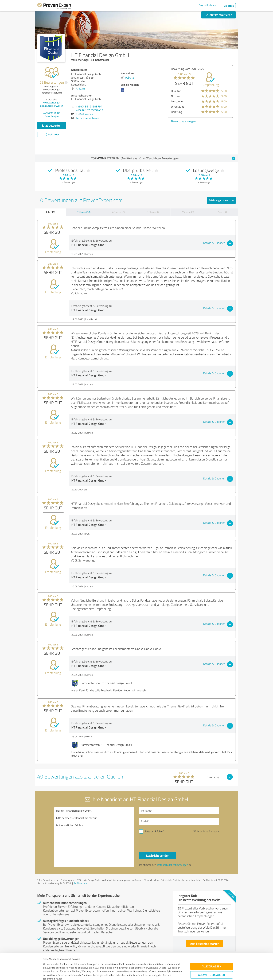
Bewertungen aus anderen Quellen (52, 104)
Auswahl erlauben (212, 953)
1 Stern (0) (222, 212)
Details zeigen (161, 973)
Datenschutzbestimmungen (72, 964)
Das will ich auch (208, 5)
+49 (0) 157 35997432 (90, 110)
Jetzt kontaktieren (219, 15)
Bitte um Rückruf (154, 831)
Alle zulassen (212, 944)
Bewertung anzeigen (183, 121)
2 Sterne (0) (188, 212)
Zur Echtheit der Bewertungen (52, 114)
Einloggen (229, 6)
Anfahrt (81, 88)
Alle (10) (50, 212)
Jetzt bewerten (52, 125)
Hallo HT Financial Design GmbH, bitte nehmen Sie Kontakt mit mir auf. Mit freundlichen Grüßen (94, 837)
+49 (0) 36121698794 (89, 106)
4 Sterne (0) (118, 212)
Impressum (49, 964)
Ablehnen (212, 963)
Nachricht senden (158, 855)
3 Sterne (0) (153, 212)
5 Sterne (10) (84, 212)
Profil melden (80, 883)
